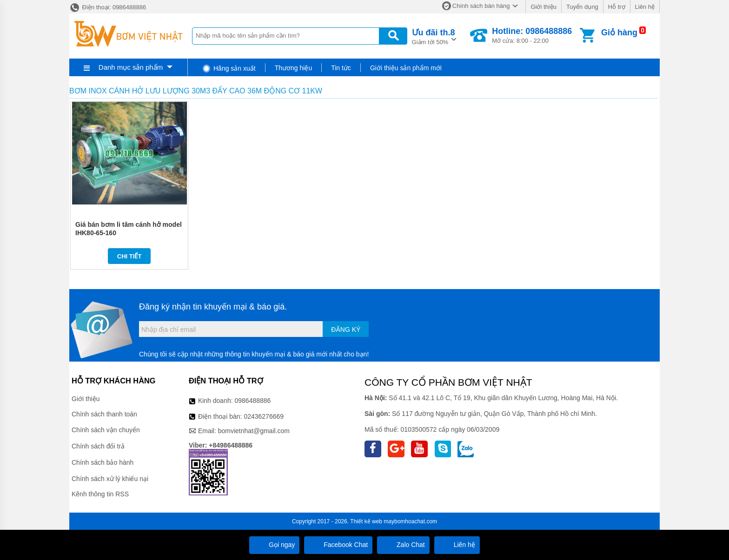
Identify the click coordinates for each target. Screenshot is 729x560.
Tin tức (341, 68)
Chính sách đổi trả (98, 446)
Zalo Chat (403, 545)
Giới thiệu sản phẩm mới (406, 68)
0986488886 (253, 401)
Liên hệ (645, 7)
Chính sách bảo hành (103, 462)
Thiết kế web (366, 521)
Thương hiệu (293, 68)
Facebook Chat (338, 545)
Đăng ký (346, 329)
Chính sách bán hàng (481, 6)
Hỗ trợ (617, 7)
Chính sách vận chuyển (106, 430)
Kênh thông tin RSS (100, 494)
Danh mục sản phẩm (131, 67)
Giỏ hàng (619, 33)
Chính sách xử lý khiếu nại (110, 479)
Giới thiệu (543, 7)
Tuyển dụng (582, 7)
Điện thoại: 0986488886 (108, 7)
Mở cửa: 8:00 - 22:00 (532, 35)
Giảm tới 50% (434, 36)
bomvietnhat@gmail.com (254, 431)
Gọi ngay (274, 545)
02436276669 (264, 416)
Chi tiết (129, 256)
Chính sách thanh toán (104, 414)
